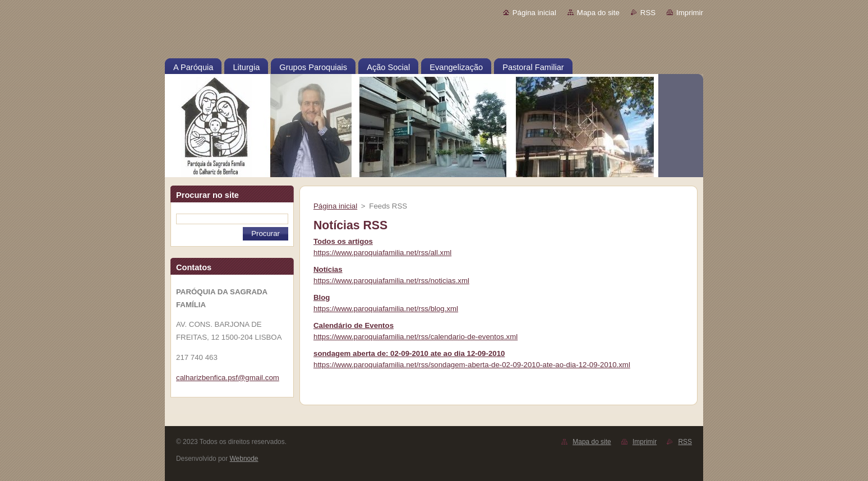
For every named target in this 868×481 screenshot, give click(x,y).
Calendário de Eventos (354, 325)
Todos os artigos (343, 241)
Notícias (328, 269)
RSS (648, 13)
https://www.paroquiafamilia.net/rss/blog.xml (386, 309)
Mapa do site (598, 13)
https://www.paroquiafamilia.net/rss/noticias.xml (391, 281)
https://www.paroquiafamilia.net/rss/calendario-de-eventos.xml (415, 337)
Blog (322, 297)
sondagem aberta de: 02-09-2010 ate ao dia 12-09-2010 (409, 353)
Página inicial (534, 13)
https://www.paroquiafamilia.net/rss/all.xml (382, 253)
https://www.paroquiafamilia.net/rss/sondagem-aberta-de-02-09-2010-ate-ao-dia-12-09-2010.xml (472, 365)
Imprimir (690, 13)
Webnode (244, 459)
